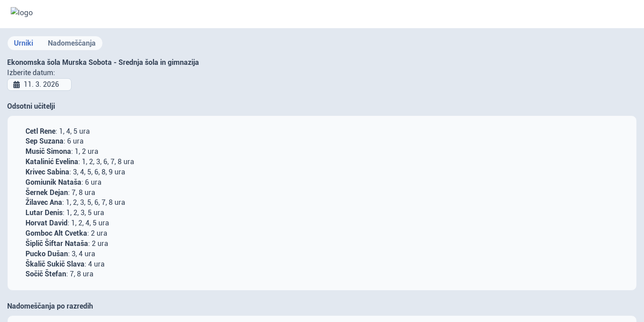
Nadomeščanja (72, 43)
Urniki (23, 43)
